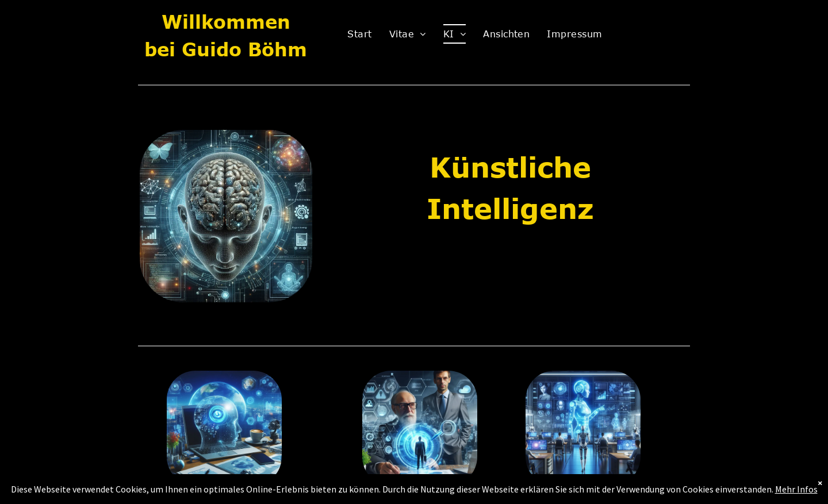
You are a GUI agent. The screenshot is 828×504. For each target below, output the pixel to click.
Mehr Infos (796, 489)
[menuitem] (359, 34)
